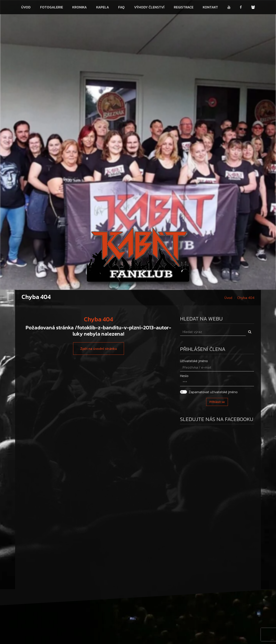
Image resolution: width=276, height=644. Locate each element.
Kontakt (210, 7)
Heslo (184, 376)
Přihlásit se (217, 402)
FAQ (121, 7)
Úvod (26, 7)
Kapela (103, 7)
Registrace (184, 7)
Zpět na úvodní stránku (99, 349)
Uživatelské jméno (194, 361)
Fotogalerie (52, 7)
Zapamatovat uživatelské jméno (213, 392)
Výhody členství (149, 7)
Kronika (79, 7)
